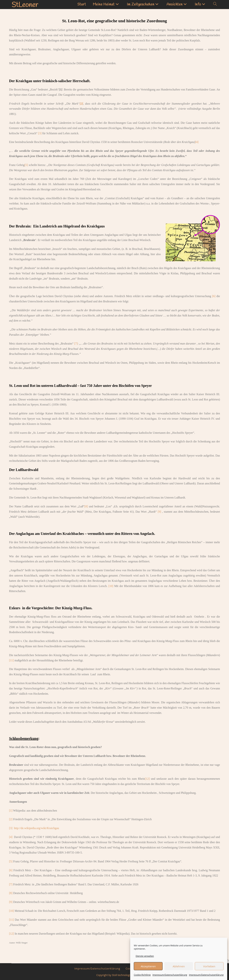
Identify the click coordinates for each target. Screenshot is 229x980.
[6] (214, 296)
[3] (40, 133)
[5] (26, 165)
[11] (11, 660)
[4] (197, 142)
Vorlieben (209, 971)
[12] (147, 779)
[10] (111, 586)
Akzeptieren (148, 971)
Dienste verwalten (145, 961)
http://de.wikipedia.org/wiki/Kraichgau (36, 828)
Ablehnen (179, 971)
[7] (76, 344)
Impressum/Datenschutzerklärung (97, 969)
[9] (159, 512)
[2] (11, 819)
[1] (11, 811)
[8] (86, 506)
